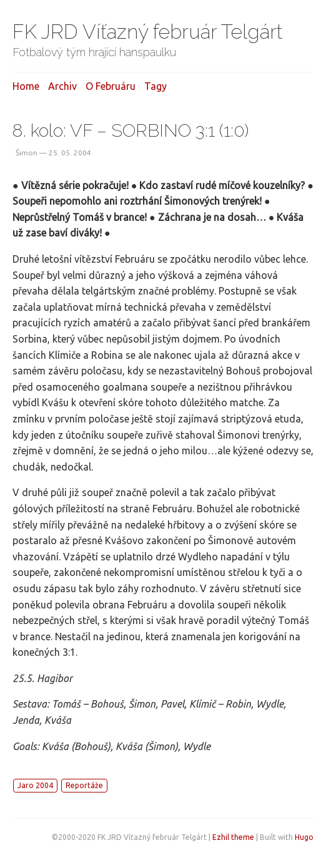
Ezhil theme (233, 837)
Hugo (304, 837)
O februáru (111, 86)
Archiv (62, 86)
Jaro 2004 (35, 785)
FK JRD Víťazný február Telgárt (148, 32)
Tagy (156, 86)
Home (26, 86)
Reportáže (84, 785)
